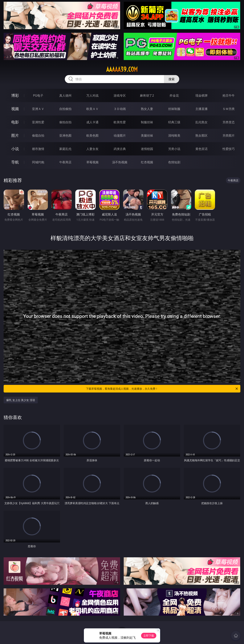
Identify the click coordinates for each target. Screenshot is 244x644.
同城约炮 (38, 162)
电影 (15, 122)
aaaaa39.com (122, 69)
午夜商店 (65, 162)
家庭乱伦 (65, 149)
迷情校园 (147, 149)
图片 (15, 135)
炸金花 (174, 95)
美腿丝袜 (147, 135)
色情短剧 (174, 162)
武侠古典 (120, 149)
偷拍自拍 (65, 122)
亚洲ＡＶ (38, 109)
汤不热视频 (120, 162)
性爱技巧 (229, 149)
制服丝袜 (147, 122)
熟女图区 (201, 135)
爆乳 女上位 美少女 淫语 (21, 400)
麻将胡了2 (147, 95)
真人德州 (65, 95)
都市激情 (38, 149)
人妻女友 (92, 149)
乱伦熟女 (201, 122)
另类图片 (229, 135)
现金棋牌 (201, 95)
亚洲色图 (65, 135)
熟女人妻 (147, 109)
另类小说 (174, 149)
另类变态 (229, 122)
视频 (15, 109)
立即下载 (149, 636)
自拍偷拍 (65, 109)
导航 (15, 162)
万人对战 (92, 95)
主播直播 (201, 109)
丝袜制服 (174, 109)
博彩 (15, 95)
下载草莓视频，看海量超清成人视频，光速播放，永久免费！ (162, 389)
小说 (15, 149)
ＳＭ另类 (229, 109)
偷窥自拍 (38, 135)
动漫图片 (120, 135)
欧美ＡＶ (92, 109)
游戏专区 (120, 95)
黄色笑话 (201, 149)
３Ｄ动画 (120, 109)
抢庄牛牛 (229, 95)
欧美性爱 (120, 122)
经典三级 (174, 122)
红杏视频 (147, 162)
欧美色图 (92, 135)
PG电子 (38, 95)
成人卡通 (92, 122)
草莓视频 (92, 162)
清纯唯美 (174, 135)
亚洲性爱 (38, 122)
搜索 (172, 79)
